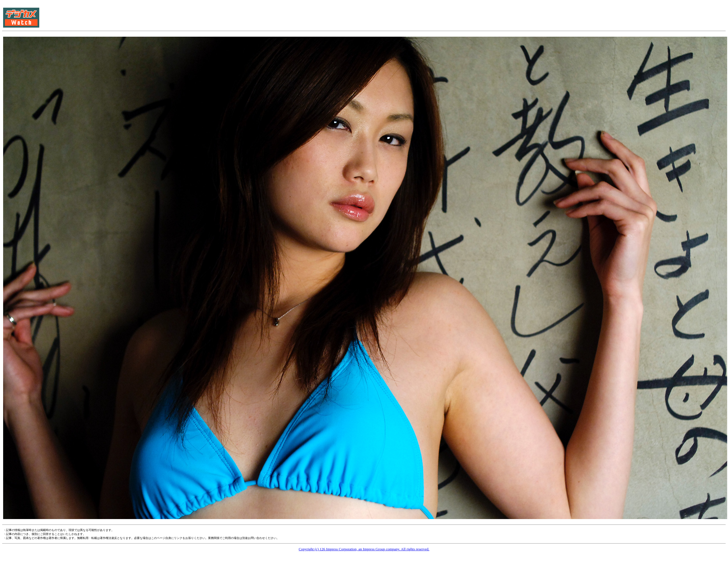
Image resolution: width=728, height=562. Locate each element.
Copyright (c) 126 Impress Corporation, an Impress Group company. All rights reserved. (364, 549)
